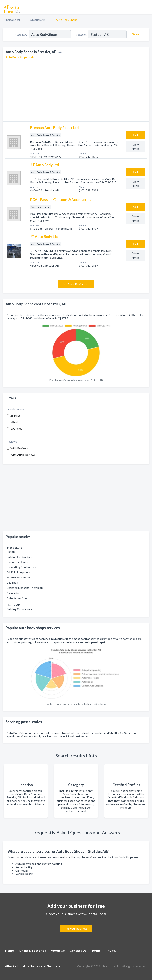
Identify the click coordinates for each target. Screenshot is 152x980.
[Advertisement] (76, 498)
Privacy (111, 950)
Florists (11, 552)
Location (81, 35)
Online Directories (32, 950)
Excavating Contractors (21, 567)
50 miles (16, 422)
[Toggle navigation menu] (147, 7)
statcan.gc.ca (31, 315)
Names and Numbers (45, 966)
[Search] (136, 34)
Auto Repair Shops (18, 598)
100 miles (16, 429)
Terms (96, 950)
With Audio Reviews (23, 455)
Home (9, 950)
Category (21, 35)
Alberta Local (12, 20)
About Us (58, 950)
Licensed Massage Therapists (25, 588)
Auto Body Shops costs (20, 57)
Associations (15, 593)
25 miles (16, 415)
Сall (135, 135)
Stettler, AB (38, 20)
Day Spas (12, 583)
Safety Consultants (19, 577)
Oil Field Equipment (19, 572)
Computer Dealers (18, 562)
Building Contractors (19, 557)
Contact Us (78, 950)
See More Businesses (76, 284)
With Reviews (19, 448)
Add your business (76, 928)
